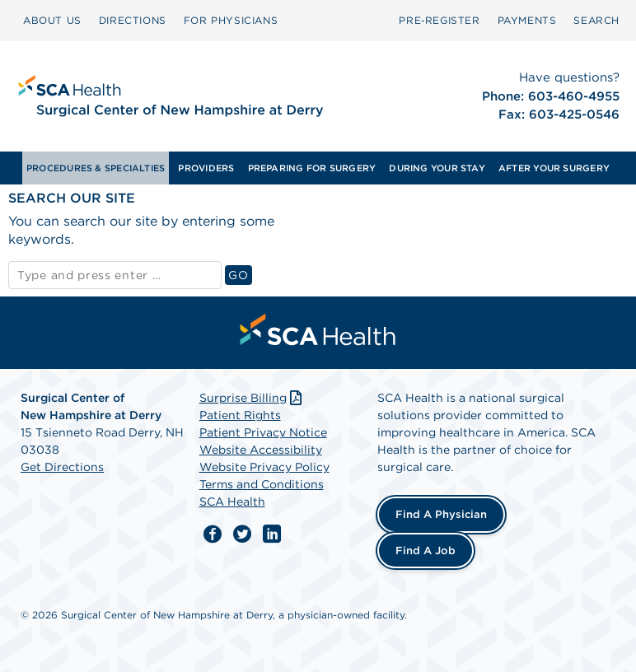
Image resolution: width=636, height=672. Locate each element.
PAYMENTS (527, 20)
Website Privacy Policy (264, 467)
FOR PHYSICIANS (231, 20)
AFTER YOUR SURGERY (554, 168)
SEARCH (596, 20)
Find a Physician (441, 514)
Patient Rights (240, 415)
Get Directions (62, 467)
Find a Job (426, 551)
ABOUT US (52, 20)
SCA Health (232, 502)
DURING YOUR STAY (437, 168)
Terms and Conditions (262, 484)
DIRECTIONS (133, 20)
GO (240, 275)
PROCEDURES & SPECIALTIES (96, 168)
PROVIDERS (206, 168)
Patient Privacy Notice (263, 432)
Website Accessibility (261, 450)
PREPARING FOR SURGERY (312, 168)
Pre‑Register (439, 20)
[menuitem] (52, 21)
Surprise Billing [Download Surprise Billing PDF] (253, 398)
